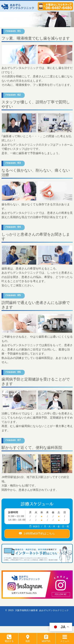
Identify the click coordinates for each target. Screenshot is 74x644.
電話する (9, 640)
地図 (28, 640)
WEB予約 (46, 640)
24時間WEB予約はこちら (38, 533)
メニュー (65, 640)
